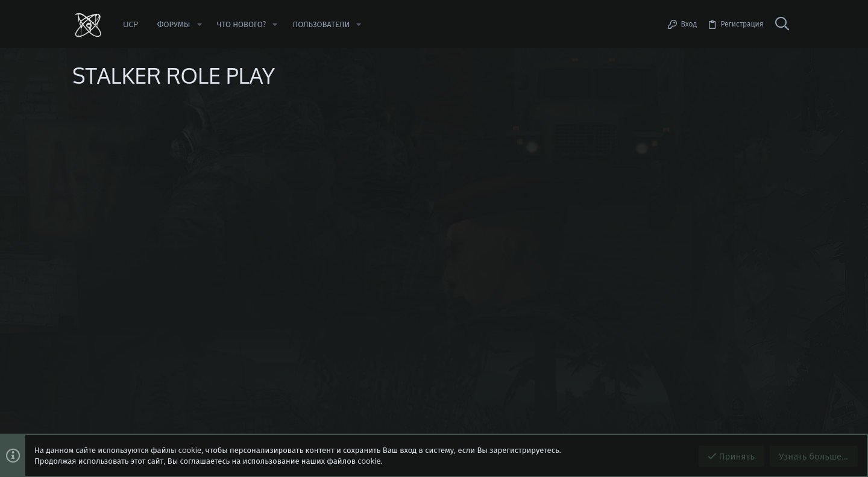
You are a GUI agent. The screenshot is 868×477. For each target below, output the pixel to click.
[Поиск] (782, 24)
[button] (199, 24)
